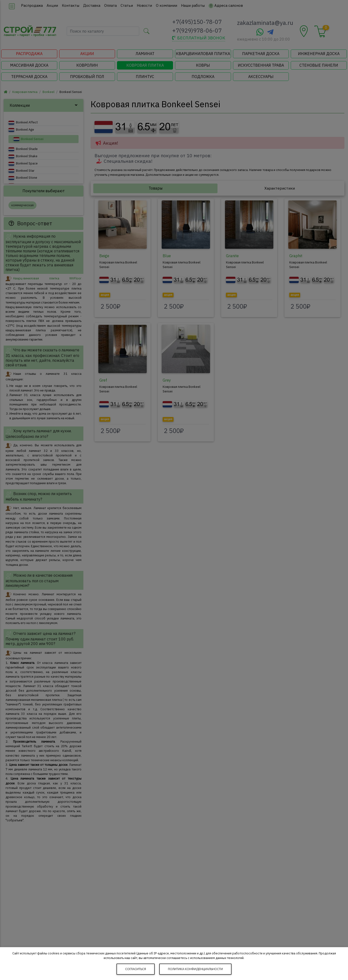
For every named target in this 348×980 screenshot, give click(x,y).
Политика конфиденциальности (195, 969)
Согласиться (136, 969)
